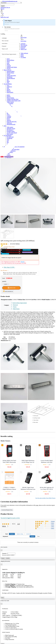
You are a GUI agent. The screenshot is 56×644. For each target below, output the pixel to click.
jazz (8, 80)
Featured (4, 46)
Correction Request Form (7, 510)
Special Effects (10, 60)
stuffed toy (9, 87)
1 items (52, 527)
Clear (38, 536)
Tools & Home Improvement (9, 54)
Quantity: (4, 553)
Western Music (10, 73)
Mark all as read (5, 17)
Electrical (15, 305)
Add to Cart (11, 288)
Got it (2, 598)
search (3, 6)
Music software (7, 70)
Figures (9, 96)
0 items (52, 528)
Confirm (8, 558)
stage (8, 63)
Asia (8, 82)
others (8, 62)
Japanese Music (11, 71)
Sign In (2, 9)
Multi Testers (16, 309)
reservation (5, 43)
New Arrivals (5, 41)
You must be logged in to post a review (10, 518)
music (8, 59)
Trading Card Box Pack (13, 99)
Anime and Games (11, 76)
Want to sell (5, 49)
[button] (28, 15)
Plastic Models (10, 98)
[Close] (2, 550)
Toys (8, 85)
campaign (4, 38)
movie (22, 56)
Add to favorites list (8, 291)
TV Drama (23, 57)
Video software (24, 53)
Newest (12, 534)
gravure (9, 69)
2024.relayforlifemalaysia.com (10, 1)
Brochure (9, 158)
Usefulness (29, 534)
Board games (10, 92)
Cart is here (23, 41)
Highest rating (20, 534)
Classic (9, 74)
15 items (53, 521)
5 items (52, 523)
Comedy (9, 66)
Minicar (9, 91)
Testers (15, 307)
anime (22, 55)
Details (22, 262)
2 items (52, 525)
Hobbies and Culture (12, 67)
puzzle (8, 89)
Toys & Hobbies (8, 84)
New (17, 250)
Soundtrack (10, 77)
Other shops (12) (9, 267)
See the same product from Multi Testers (45, 498)
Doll (8, 88)
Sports (8, 64)
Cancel (3, 558)
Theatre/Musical (11, 78)
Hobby (8, 95)
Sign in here (24, 37)
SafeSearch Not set (5, 7)
